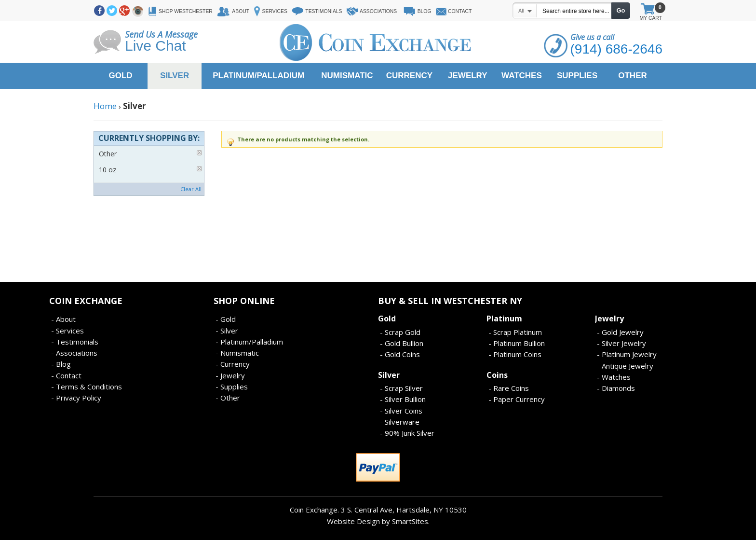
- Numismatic (237, 353)
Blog (425, 11)
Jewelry (609, 318)
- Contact (66, 375)
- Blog (61, 364)
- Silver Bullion (403, 399)
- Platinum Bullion (517, 343)
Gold (387, 318)
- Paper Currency (517, 399)
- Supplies (232, 387)
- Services (67, 331)
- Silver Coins (401, 411)
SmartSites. (411, 521)
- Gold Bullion (402, 343)
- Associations (74, 353)
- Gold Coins (400, 354)
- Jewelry (230, 375)
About (241, 11)
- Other (228, 398)
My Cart (651, 13)
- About (63, 319)
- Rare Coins (509, 388)
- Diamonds (616, 388)
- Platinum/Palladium (249, 342)
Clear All (191, 189)
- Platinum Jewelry (627, 354)
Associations (378, 11)
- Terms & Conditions (87, 387)
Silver (389, 375)
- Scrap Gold (400, 332)
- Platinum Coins (515, 354)
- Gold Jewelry (620, 332)
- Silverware (400, 422)
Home (105, 106)
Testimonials (324, 11)
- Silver (227, 331)
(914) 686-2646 (616, 49)
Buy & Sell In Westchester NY (450, 301)
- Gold (226, 319)
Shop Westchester (186, 11)
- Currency (233, 364)
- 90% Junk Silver (407, 433)
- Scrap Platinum (515, 332)
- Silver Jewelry (621, 343)
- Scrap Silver (401, 388)
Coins (497, 375)
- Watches (614, 377)
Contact (460, 11)
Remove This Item (199, 153)
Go (621, 10)
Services (275, 11)
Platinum (504, 318)
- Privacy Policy (76, 398)
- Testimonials (75, 342)
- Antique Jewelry (625, 366)
